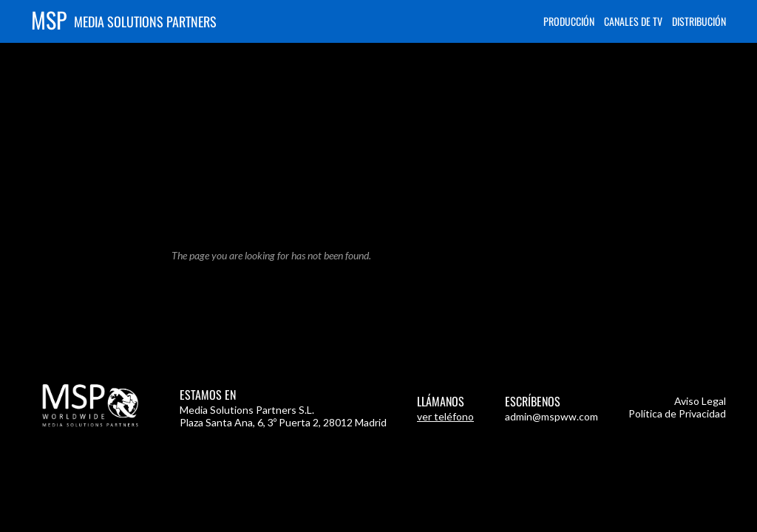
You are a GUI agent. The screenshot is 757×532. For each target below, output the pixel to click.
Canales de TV (633, 21)
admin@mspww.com (551, 416)
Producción (569, 21)
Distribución (699, 21)
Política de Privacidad (677, 413)
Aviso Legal (700, 401)
